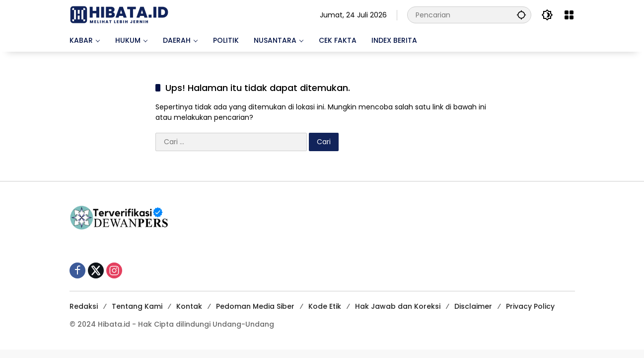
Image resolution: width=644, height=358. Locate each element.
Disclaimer (473, 306)
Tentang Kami (137, 306)
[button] (521, 15)
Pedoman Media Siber (255, 306)
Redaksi (84, 306)
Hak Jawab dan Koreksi (398, 306)
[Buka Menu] (569, 15)
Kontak (189, 306)
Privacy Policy (530, 306)
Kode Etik (325, 306)
